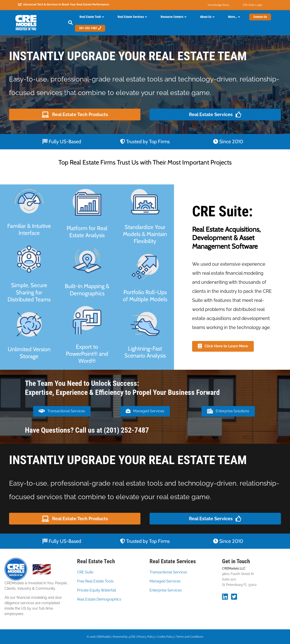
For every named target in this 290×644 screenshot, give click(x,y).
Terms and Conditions (190, 637)
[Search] (67, 23)
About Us (206, 17)
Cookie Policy (166, 637)
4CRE (132, 637)
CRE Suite (85, 572)
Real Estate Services (131, 17)
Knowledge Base (218, 5)
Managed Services (165, 581)
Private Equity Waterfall (97, 590)
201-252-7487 (90, 28)
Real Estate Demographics (99, 599)
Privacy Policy (146, 637)
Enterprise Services (166, 590)
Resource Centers (172, 17)
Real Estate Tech (90, 17)
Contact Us (260, 17)
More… (233, 17)
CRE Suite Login (252, 5)
